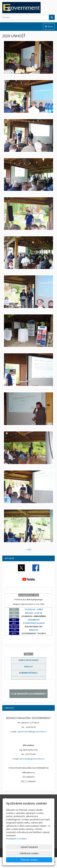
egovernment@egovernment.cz (32, 732)
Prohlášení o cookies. (17, 839)
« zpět (28, 549)
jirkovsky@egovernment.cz (32, 759)
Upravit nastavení (29, 847)
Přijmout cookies (29, 860)
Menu (49, 26)
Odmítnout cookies (29, 853)
